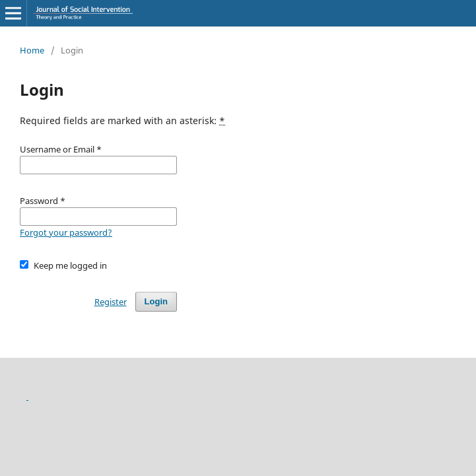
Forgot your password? (66, 232)
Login (156, 301)
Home (32, 50)
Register (111, 302)
